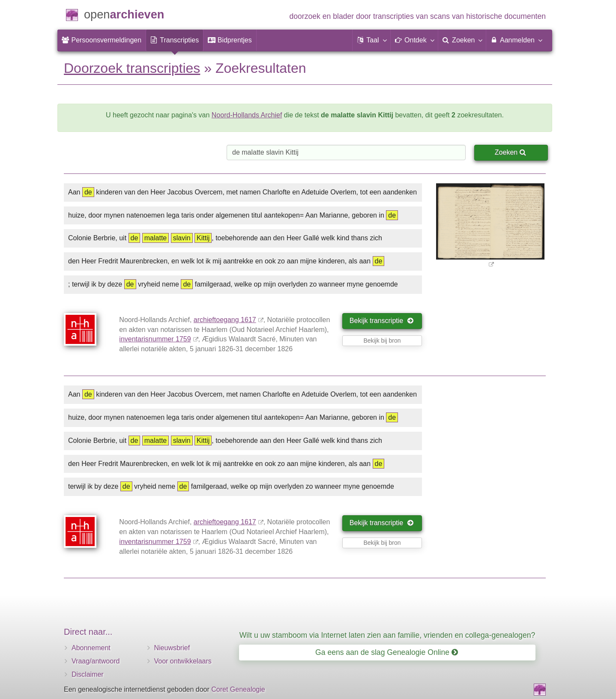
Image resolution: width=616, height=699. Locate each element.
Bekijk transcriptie (381, 321)
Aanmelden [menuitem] (516, 40)
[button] (371, 40)
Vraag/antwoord (96, 661)
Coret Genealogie (238, 689)
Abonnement (91, 648)
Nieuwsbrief (172, 648)
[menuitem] (102, 40)
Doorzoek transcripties (132, 68)
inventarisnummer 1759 (155, 339)
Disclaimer (88, 674)
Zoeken (510, 152)
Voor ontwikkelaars (183, 661)
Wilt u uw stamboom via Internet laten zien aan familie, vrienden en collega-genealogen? (387, 635)
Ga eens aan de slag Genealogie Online (387, 652)
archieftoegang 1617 (225, 320)
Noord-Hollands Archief (247, 115)
